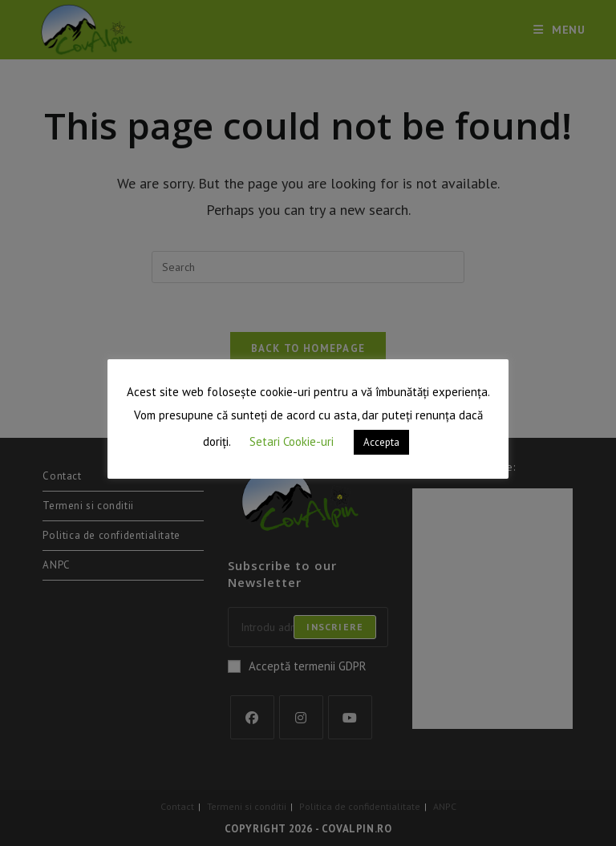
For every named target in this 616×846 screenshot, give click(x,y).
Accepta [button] (381, 442)
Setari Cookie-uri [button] (292, 441)
